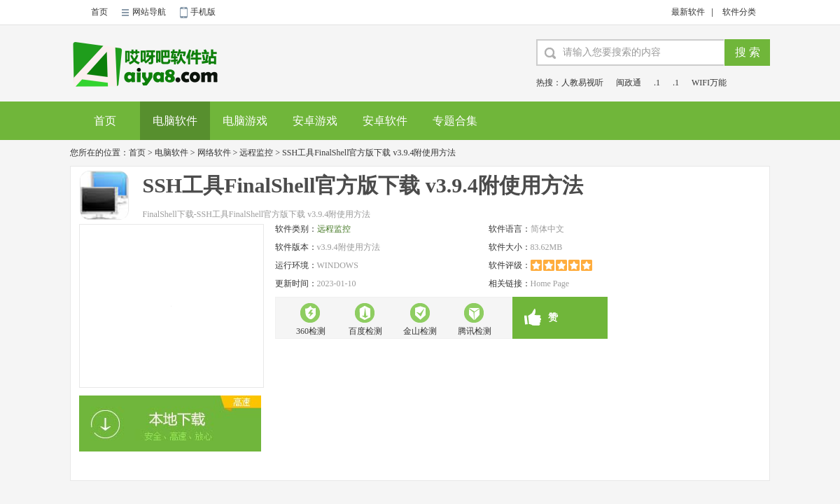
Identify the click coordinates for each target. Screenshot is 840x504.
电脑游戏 (245, 121)
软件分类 (739, 12)
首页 (99, 12)
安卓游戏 (315, 121)
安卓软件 (385, 121)
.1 (657, 83)
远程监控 (256, 153)
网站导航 (149, 12)
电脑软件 (175, 121)
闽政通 (629, 83)
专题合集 (455, 121)
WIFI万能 (709, 83)
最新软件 (688, 12)
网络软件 (214, 153)
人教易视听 (582, 83)
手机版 (203, 12)
